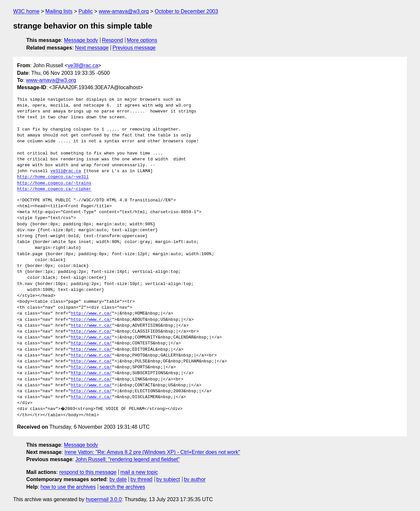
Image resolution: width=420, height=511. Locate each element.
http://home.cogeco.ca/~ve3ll (53, 177)
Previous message (134, 48)
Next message (92, 48)
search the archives (123, 487)
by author (195, 479)
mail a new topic (139, 472)
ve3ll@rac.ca (83, 65)
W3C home (26, 11)
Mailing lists (59, 11)
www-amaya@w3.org (124, 11)
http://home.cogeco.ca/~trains (54, 183)
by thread (142, 479)
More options (142, 40)
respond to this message (88, 472)
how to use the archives (68, 487)
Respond (113, 40)
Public (86, 11)
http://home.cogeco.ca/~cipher (54, 189)
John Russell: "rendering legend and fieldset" (127, 459)
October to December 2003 (187, 11)
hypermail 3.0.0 (104, 499)
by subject (168, 479)
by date (118, 479)
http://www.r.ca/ (91, 314)
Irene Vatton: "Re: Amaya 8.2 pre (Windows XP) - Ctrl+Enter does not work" (152, 452)
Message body (81, 40)
